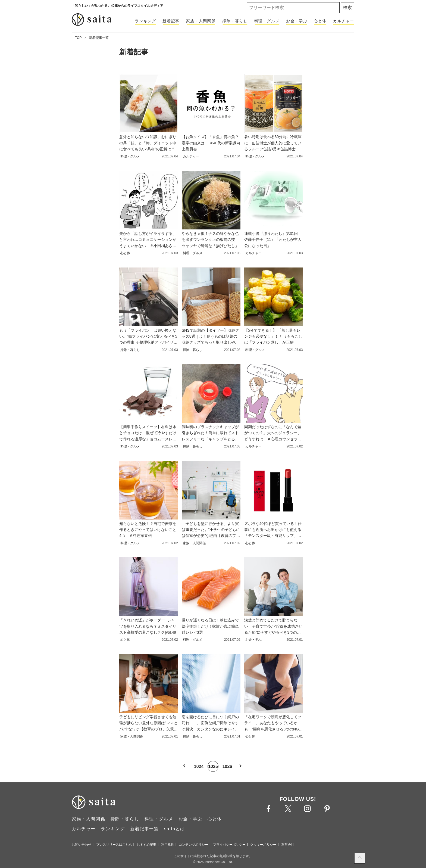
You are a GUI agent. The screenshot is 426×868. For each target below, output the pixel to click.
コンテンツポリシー (193, 845)
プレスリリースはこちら (114, 845)
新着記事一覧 (99, 38)
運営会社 (288, 845)
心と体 (320, 21)
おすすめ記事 (146, 845)
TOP (78, 38)
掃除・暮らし (235, 21)
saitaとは (175, 829)
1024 (199, 766)
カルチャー (344, 21)
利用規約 (168, 845)
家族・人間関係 (201, 21)
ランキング (145, 21)
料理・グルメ (267, 21)
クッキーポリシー (263, 845)
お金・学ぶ (297, 21)
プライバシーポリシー (229, 845)
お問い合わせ (82, 845)
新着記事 (171, 21)
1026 (227, 766)
